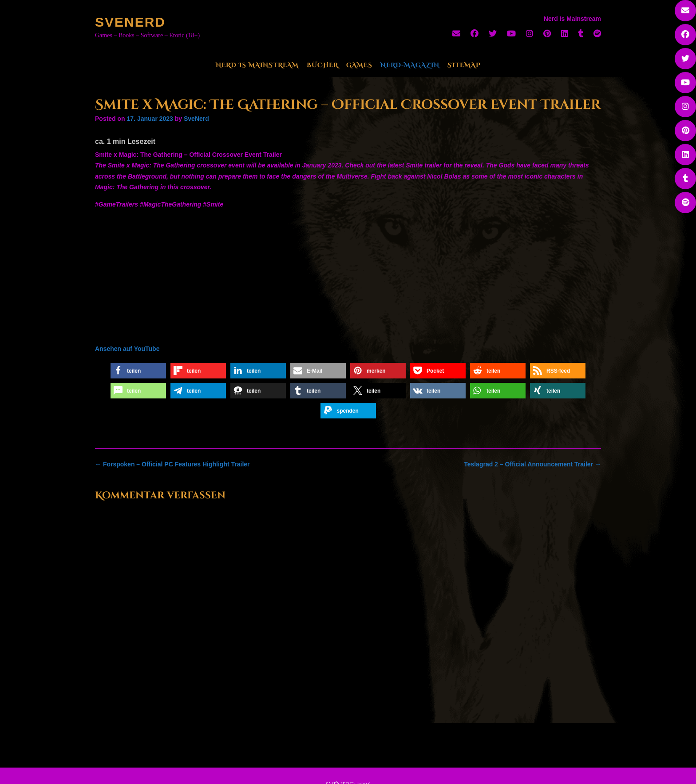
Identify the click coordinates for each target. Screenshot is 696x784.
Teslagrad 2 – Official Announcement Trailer (532, 464)
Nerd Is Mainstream (257, 65)
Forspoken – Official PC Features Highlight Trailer (172, 464)
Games (359, 65)
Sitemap (464, 65)
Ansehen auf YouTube (127, 349)
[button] (138, 371)
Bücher (322, 65)
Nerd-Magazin (410, 65)
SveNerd (130, 22)
